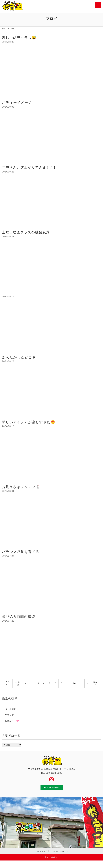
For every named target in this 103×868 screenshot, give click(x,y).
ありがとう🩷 (12, 721)
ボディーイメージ (17, 103)
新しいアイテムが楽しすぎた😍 (28, 422)
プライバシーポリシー (60, 851)
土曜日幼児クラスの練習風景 (26, 232)
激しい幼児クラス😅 (19, 38)
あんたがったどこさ (19, 357)
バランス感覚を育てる (21, 552)
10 (74, 683)
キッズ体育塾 (52, 857)
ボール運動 (10, 709)
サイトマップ (42, 851)
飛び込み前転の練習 (19, 617)
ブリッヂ (9, 715)
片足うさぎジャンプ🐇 (21, 487)
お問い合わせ (52, 787)
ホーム (5, 29)
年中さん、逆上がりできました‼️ (29, 167)
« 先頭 (18, 683)
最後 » (95, 683)
